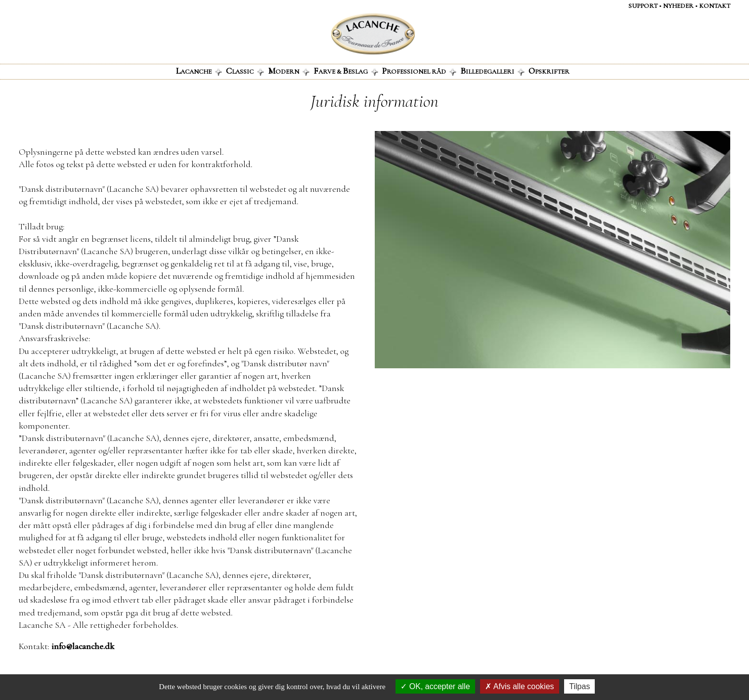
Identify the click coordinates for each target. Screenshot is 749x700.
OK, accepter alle (435, 686)
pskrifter (549, 71)
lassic (245, 71)
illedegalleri (492, 71)
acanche (199, 71)
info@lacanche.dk (83, 646)
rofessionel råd (419, 71)
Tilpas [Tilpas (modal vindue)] (579, 686)
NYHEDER (678, 6)
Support (643, 6)
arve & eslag (346, 71)
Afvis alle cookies (519, 686)
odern (289, 71)
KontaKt (715, 6)
